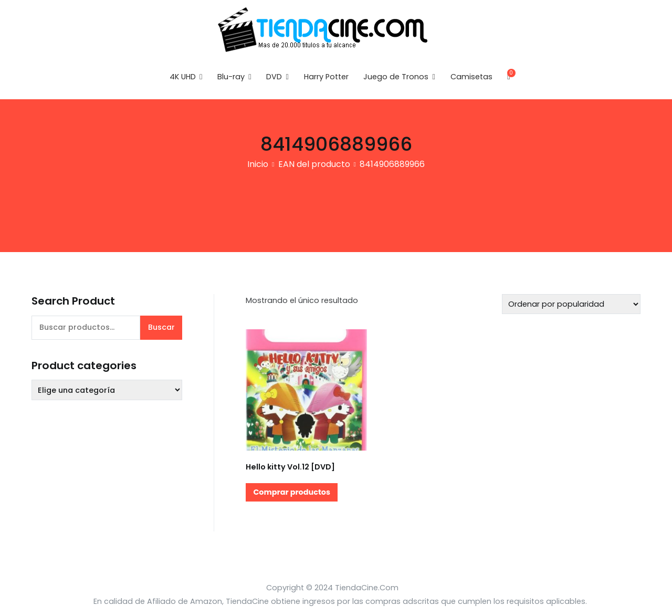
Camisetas (471, 77)
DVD (274, 77)
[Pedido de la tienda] (571, 304)
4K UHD (183, 77)
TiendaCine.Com (367, 588)
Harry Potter (326, 77)
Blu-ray (231, 77)
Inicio (258, 164)
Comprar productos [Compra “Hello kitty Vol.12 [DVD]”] (292, 492)
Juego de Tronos (396, 77)
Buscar (161, 327)
